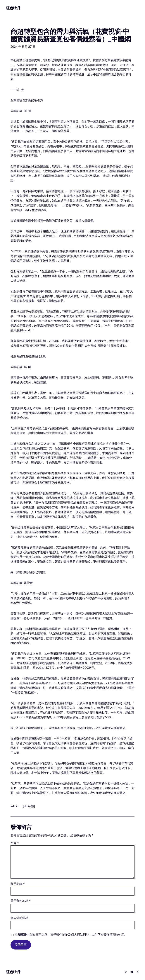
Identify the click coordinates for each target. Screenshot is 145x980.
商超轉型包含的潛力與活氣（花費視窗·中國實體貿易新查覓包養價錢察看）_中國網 (71, 35)
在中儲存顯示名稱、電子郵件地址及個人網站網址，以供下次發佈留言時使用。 (71, 935)
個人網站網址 (19, 918)
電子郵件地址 (21, 901)
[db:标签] (29, 806)
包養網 (46, 316)
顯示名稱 (18, 884)
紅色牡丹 (13, 8)
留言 (15, 843)
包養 (115, 166)
